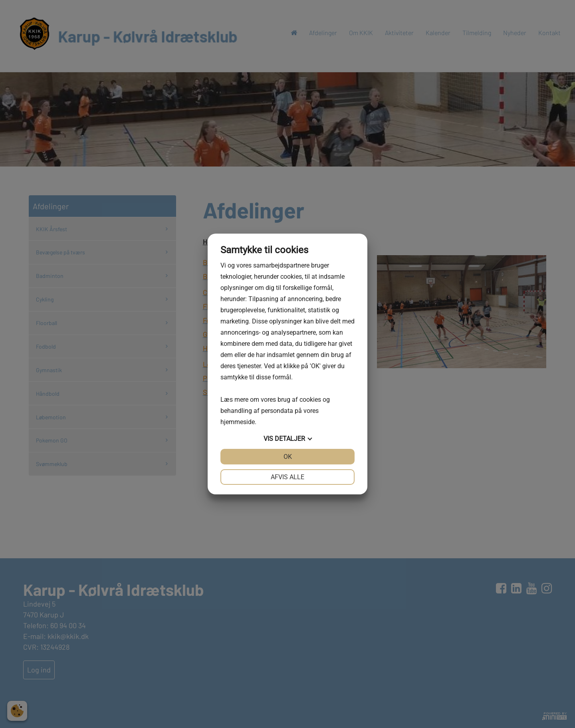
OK (288, 457)
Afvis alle (287, 477)
